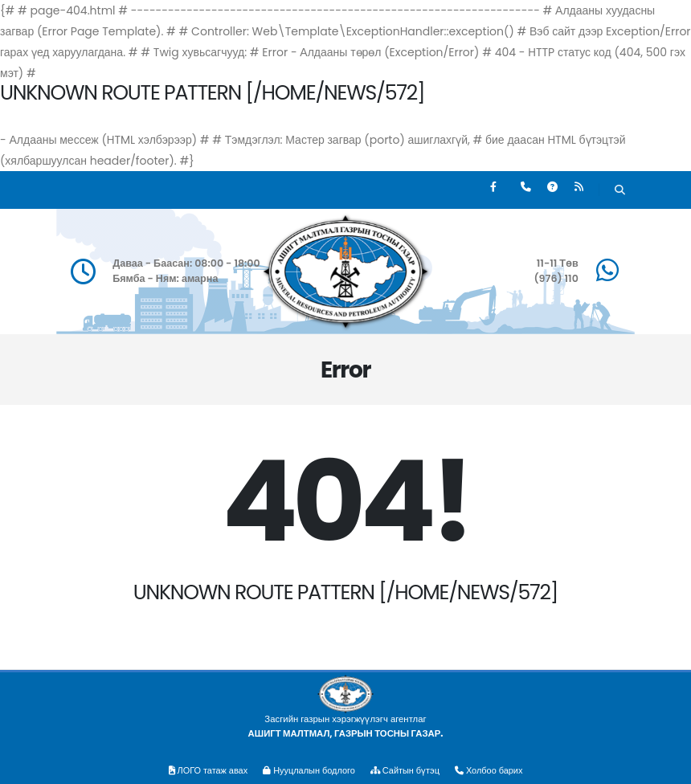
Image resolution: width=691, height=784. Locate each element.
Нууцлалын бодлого (308, 770)
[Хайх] (620, 192)
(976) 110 (556, 278)
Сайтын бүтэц (407, 770)
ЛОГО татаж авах (204, 770)
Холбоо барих (493, 770)
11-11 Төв (558, 263)
